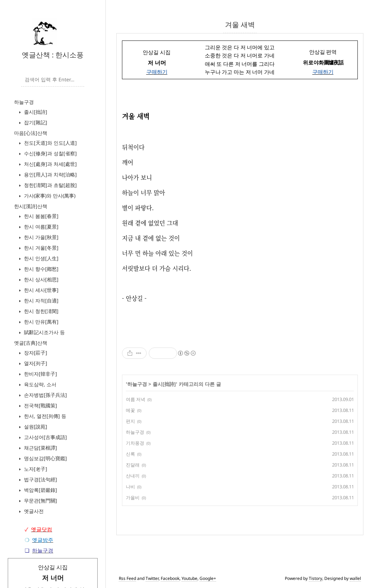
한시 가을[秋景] (41, 237)
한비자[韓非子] (40, 374)
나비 (130, 487)
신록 (130, 454)
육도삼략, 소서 (39, 384)
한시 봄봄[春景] (41, 216)
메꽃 (130, 410)
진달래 (133, 465)
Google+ (208, 578)
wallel (355, 578)
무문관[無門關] (40, 501)
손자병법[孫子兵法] (45, 395)
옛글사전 (33, 511)
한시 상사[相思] (41, 279)
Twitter (152, 578)
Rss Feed (127, 578)
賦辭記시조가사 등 (44, 332)
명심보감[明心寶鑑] (45, 458)
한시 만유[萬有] (41, 322)
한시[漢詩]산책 (31, 206)
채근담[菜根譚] (40, 448)
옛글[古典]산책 (31, 343)
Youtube (189, 578)
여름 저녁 (136, 399)
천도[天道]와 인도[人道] (50, 143)
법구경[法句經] (40, 479)
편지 (130, 421)
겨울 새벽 (240, 24)
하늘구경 (24, 102)
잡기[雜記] (35, 122)
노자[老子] (35, 469)
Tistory (315, 578)
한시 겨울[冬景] (41, 248)
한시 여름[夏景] (41, 227)
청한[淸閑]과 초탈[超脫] (50, 185)
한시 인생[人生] (41, 258)
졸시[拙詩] (35, 112)
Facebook (170, 578)
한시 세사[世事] (41, 290)
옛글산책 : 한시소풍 (53, 55)
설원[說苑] (35, 427)
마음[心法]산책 (31, 133)
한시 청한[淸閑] (41, 311)
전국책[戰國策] (40, 405)
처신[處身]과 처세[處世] (50, 164)
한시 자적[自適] (41, 301)
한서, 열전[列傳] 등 (44, 416)
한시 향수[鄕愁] (41, 269)
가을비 (133, 498)
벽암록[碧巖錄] (40, 490)
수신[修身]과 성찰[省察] (50, 153)
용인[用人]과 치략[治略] (50, 174)
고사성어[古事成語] (45, 437)
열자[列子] (35, 363)
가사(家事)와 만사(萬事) (49, 196)
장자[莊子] (35, 353)
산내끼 (133, 476)
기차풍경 (135, 443)
